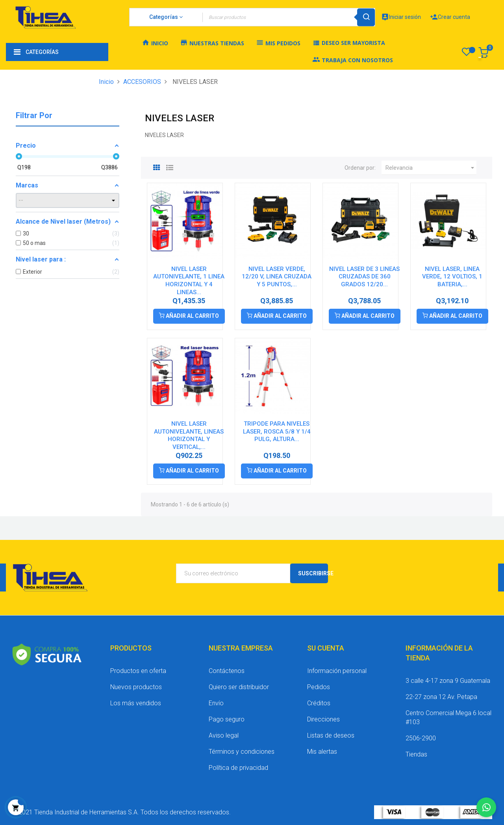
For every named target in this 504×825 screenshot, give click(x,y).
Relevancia (431, 168)
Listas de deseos (331, 735)
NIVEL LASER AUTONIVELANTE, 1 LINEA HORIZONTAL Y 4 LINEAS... (189, 281)
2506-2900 (421, 738)
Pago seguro (227, 719)
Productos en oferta (138, 671)
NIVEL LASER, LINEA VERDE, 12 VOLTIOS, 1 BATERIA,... (452, 277)
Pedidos (319, 687)
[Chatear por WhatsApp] (486, 807)
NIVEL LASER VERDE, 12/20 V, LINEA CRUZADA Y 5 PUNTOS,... (277, 277)
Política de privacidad (238, 768)
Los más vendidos (136, 703)
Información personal (337, 671)
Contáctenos (227, 671)
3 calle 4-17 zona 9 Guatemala (448, 681)
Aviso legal (224, 735)
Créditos (319, 703)
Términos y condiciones (242, 752)
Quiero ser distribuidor (239, 687)
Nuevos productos (136, 687)
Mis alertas (322, 752)
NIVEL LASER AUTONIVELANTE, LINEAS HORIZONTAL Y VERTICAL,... (189, 435)
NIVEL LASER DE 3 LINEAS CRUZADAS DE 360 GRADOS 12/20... (364, 277)
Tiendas (416, 754)
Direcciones (323, 719)
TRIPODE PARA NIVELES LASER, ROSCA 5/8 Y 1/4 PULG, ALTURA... (277, 432)
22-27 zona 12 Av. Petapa (441, 697)
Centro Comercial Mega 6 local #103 (448, 717)
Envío (216, 703)
